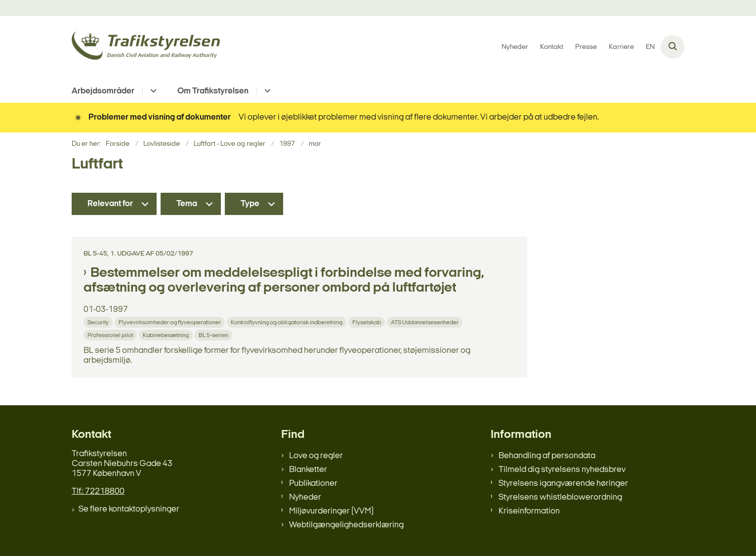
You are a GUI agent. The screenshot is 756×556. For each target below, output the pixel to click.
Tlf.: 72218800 (98, 492)
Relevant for (110, 204)
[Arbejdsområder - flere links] (152, 91)
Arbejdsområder (103, 91)
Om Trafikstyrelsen (213, 91)
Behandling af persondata (547, 456)
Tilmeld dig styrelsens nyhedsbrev (562, 470)
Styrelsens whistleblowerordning (560, 497)
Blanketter (308, 470)
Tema (187, 204)
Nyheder (305, 497)
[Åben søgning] (672, 47)
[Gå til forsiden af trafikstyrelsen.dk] (146, 47)
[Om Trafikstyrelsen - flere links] (266, 91)
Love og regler (316, 456)
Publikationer (313, 484)
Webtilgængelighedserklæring (346, 525)
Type (250, 204)
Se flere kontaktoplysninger (129, 509)
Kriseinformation (529, 511)
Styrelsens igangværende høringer (563, 484)
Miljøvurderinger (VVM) (331, 511)
